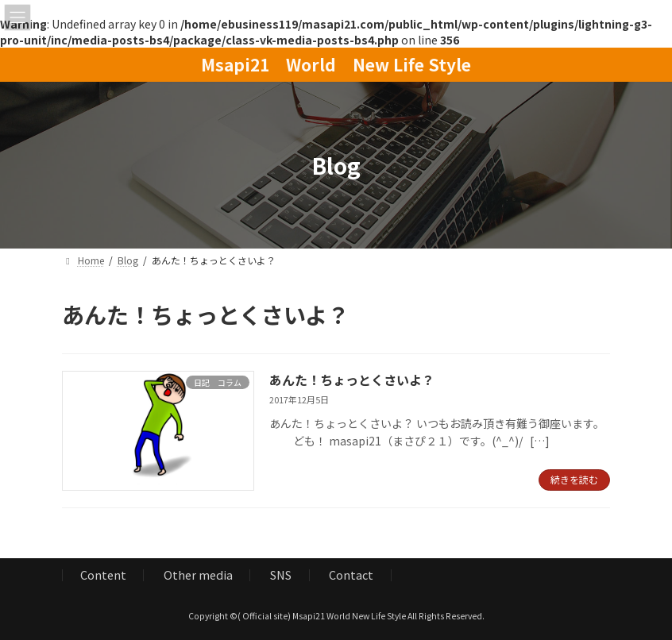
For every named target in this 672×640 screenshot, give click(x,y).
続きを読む (574, 479)
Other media (198, 574)
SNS (281, 574)
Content (103, 574)
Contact (351, 574)
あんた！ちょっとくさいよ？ (352, 380)
